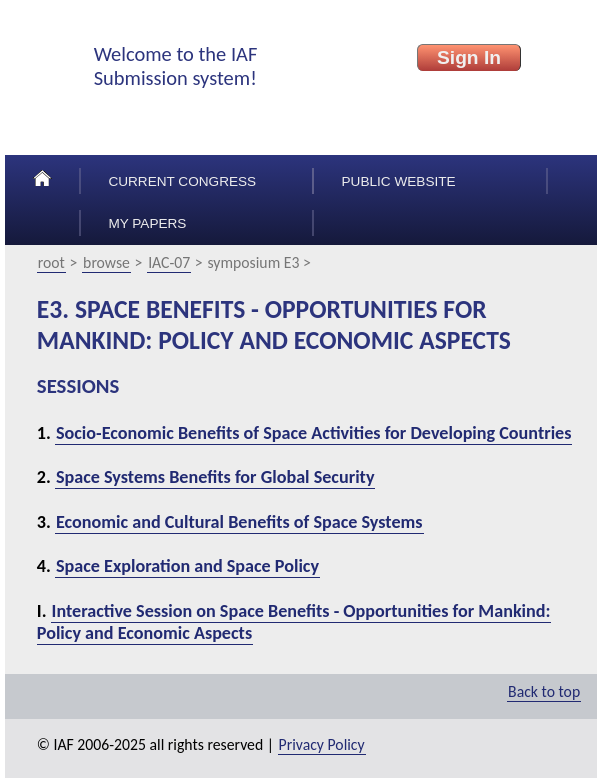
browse (106, 262)
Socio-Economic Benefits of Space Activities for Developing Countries (314, 433)
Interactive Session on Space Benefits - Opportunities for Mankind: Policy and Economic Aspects (294, 622)
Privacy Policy (322, 744)
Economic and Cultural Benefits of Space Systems (239, 522)
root (51, 262)
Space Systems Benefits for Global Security (215, 477)
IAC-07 (169, 262)
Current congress (182, 181)
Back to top (544, 691)
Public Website (399, 181)
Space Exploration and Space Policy (187, 566)
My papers (147, 223)
